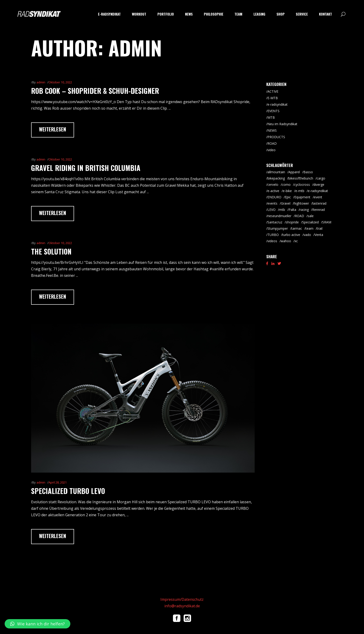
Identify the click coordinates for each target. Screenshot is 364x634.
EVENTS (273, 111)
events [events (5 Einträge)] (272, 203)
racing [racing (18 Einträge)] (304, 210)
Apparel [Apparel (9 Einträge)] (294, 172)
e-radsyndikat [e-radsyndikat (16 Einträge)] (318, 191)
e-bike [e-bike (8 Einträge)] (287, 191)
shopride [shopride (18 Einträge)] (292, 222)
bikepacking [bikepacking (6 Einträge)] (276, 178)
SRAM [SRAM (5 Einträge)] (327, 222)
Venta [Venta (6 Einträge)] (319, 235)
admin (41, 82)
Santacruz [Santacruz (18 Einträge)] (275, 222)
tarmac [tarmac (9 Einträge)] (297, 228)
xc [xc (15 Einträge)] (296, 241)
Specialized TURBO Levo (68, 491)
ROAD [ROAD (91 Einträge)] (299, 216)
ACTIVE (273, 91)
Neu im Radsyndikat (282, 124)
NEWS (272, 130)
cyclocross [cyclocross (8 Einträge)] (302, 185)
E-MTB (273, 98)
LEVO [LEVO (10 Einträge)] (271, 210)
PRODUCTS (276, 137)
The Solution (51, 251)
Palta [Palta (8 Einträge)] (292, 210)
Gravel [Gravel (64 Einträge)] (286, 203)
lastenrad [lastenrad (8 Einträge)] (319, 203)
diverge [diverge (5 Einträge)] (319, 185)
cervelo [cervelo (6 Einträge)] (273, 185)
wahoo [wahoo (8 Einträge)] (286, 241)
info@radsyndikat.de (182, 606)
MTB (271, 117)
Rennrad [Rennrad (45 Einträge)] (318, 210)
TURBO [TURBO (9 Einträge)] (273, 235)
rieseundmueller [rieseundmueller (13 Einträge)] (279, 216)
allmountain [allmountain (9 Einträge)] (276, 172)
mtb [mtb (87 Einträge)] (282, 210)
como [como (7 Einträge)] (286, 185)
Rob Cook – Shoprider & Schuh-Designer (95, 91)
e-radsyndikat (278, 104)
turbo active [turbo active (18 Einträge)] (291, 235)
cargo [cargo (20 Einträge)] (321, 178)
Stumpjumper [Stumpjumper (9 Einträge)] (278, 228)
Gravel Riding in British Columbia (86, 168)
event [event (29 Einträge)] (318, 197)
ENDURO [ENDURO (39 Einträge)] (274, 197)
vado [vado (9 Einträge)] (307, 235)
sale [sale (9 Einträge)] (311, 216)
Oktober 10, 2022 (60, 82)
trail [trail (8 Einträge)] (320, 228)
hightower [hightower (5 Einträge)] (301, 203)
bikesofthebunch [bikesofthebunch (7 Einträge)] (301, 178)
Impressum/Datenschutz (182, 599)
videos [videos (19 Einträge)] (272, 241)
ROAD (272, 143)
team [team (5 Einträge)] (309, 228)
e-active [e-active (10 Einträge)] (273, 191)
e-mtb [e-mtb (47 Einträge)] (300, 191)
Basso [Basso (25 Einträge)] (308, 172)
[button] (37, 624)
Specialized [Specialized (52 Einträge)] (310, 222)
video (271, 150)
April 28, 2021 (58, 482)
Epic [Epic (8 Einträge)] (288, 197)
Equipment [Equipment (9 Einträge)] (302, 197)
